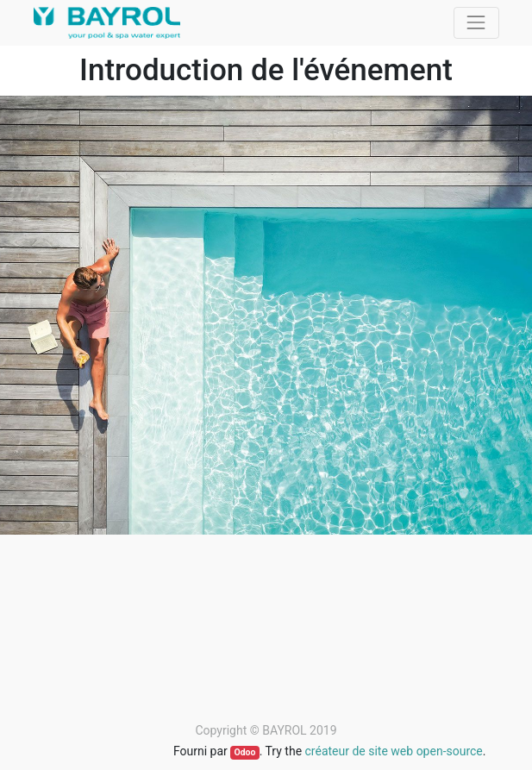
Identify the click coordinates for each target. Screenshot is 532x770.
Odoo (244, 752)
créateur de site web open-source (394, 751)
